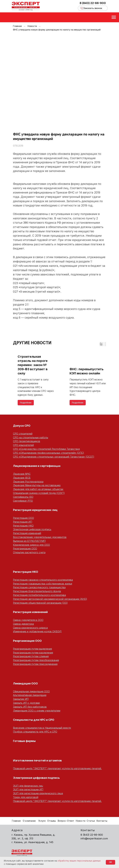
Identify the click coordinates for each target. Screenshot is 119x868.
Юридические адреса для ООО (31, 545)
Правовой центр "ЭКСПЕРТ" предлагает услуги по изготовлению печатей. (57, 768)
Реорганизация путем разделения (33, 653)
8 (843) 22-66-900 (93, 3)
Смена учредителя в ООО (28, 620)
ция (58, 466)
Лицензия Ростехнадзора (28, 482)
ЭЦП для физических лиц (28, 786)
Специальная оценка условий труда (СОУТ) (39, 493)
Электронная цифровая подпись (32, 529)
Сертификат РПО (23, 501)
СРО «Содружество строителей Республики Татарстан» (46, 449)
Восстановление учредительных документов (40, 537)
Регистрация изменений (27, 533)
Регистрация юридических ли (34, 510)
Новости (32, 26)
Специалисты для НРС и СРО (34, 720)
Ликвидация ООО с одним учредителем (37, 711)
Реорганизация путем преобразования (36, 660)
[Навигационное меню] (114, 17)
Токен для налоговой (26, 797)
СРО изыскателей (23, 445)
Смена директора (23, 624)
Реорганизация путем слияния (31, 656)
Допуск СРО (22, 426)
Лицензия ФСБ (22, 478)
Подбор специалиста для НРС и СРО (35, 732)
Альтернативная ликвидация (30, 695)
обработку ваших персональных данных (79, 861)
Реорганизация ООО (25, 549)
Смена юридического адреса (30, 628)
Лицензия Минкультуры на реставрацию (37, 485)
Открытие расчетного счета (29, 552)
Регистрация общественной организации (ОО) (40, 603)
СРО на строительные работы (31, 437)
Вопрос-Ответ (66, 821)
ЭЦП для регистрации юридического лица (38, 793)
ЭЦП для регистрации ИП (28, 789)
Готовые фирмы (24, 741)
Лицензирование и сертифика (34, 466)
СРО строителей (23, 434)
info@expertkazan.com (94, 838)
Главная (17, 26)
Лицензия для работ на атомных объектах (38, 489)
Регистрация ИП (23, 522)
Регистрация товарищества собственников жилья (43, 584)
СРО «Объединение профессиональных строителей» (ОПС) (48, 453)
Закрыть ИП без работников (30, 707)
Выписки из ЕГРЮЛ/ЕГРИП (29, 541)
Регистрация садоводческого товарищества (39, 587)
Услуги (42, 821)
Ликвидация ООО (25, 683)
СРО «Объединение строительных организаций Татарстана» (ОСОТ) (54, 457)
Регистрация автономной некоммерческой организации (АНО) (50, 599)
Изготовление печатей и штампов (37, 760)
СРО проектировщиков (27, 441)
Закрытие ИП (21, 699)
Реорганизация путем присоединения (35, 664)
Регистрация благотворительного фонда (37, 591)
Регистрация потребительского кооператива (39, 595)
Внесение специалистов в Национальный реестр (42, 728)
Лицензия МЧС (22, 474)
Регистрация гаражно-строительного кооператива (43, 580)
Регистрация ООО (23, 518)
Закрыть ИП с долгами (26, 703)
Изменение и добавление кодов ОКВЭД (37, 631)
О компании (29, 821)
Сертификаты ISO (23, 497)
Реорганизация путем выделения (32, 649)
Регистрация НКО (23, 526)
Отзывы (52, 821)
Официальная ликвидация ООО (31, 691)
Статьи (91, 821)
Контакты (102, 821)
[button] (93, 8)
